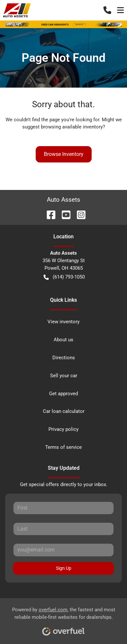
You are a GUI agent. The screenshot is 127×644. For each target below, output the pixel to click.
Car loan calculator (64, 411)
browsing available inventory (72, 127)
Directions (64, 358)
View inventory (63, 322)
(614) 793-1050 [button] (64, 277)
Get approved (63, 394)
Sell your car (64, 376)
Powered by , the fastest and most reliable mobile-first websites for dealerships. (64, 619)
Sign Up (64, 568)
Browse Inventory (64, 154)
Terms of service (63, 447)
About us (63, 340)
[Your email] (63, 550)
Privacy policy (63, 429)
